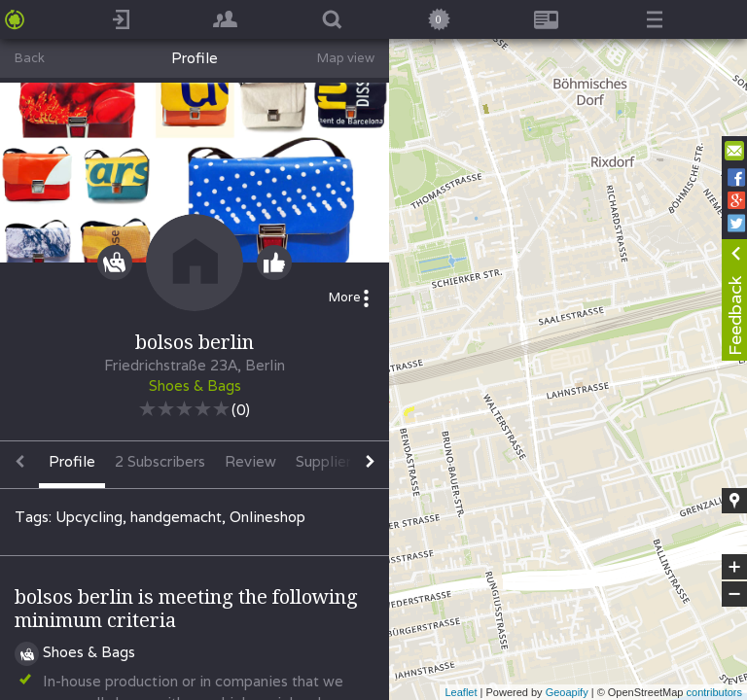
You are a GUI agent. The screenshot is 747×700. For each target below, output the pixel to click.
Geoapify (567, 692)
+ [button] (735, 567)
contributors (714, 692)
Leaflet (461, 692)
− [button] (734, 594)
